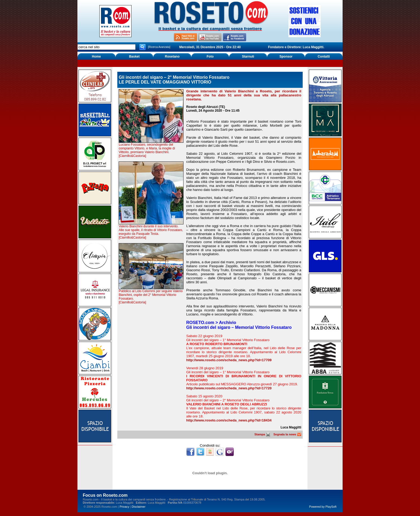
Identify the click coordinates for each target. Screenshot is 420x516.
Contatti (324, 57)
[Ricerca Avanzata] (159, 47)
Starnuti (248, 57)
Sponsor (286, 57)
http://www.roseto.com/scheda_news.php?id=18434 (229, 420)
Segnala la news (287, 434)
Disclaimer (139, 507)
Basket (134, 57)
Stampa (262, 434)
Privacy (124, 507)
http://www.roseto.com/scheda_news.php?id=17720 (229, 388)
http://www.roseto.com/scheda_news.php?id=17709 (229, 360)
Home (96, 57)
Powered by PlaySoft (323, 507)
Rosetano (172, 57)
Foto (210, 57)
